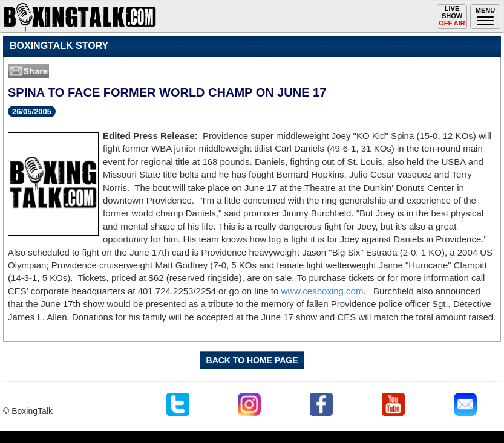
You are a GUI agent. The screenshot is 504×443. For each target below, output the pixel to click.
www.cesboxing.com (322, 291)
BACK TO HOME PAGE (252, 360)
